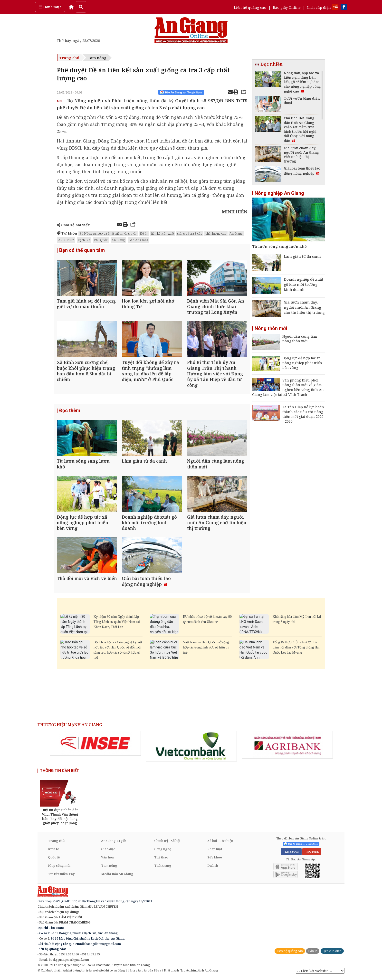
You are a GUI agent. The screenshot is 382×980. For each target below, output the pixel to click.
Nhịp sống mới (59, 867)
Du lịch (213, 867)
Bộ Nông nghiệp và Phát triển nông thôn (108, 233)
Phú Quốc (101, 240)
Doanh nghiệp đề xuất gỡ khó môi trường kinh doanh (304, 284)
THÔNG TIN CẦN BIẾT (60, 772)
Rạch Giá (84, 240)
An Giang (236, 233)
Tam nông (97, 58)
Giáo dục (108, 850)
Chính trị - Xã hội (167, 842)
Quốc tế (54, 858)
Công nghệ (163, 850)
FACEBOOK (291, 853)
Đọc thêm (70, 411)
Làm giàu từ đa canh (302, 256)
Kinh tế (53, 850)
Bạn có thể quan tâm (82, 250)
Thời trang (163, 867)
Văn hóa (107, 858)
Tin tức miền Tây (61, 875)
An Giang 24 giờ (113, 842)
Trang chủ (69, 58)
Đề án (144, 233)
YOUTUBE (312, 853)
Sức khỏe (215, 858)
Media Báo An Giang (117, 875)
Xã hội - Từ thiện (220, 842)
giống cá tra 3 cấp (190, 233)
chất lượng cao (216, 233)
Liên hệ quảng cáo (250, 7)
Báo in (313, 952)
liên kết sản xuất (163, 233)
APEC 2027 (66, 240)
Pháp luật (215, 850)
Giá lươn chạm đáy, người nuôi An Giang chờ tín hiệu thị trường (304, 307)
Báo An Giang (138, 240)
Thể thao (161, 858)
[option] (95, 744)
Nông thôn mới (271, 328)
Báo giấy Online (287, 7)
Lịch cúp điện (319, 7)
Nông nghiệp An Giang (279, 193)
